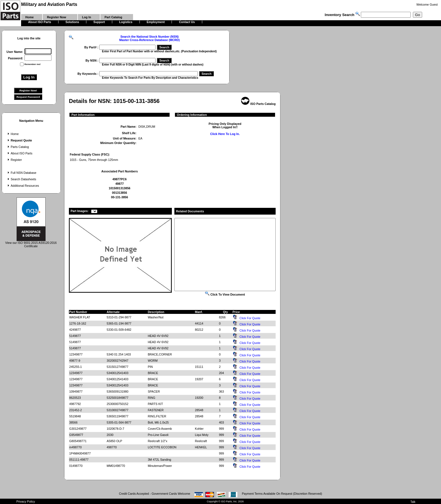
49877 (120, 184)
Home (13, 134)
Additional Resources (23, 186)
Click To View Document (225, 294)
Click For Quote (250, 318)
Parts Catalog (18, 147)
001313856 (119, 193)
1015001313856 (119, 188)
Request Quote (19, 140)
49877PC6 (120, 179)
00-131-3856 (120, 197)
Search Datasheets (21, 179)
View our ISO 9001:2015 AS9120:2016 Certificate (31, 243)
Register (14, 160)
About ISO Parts (19, 153)
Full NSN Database (21, 173)
